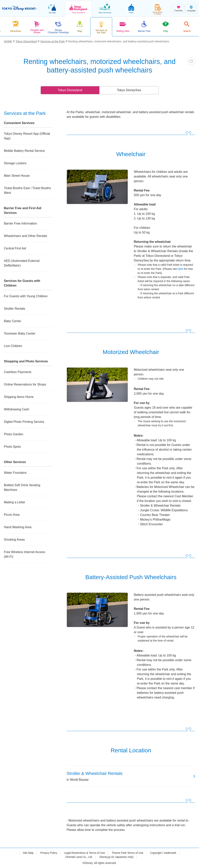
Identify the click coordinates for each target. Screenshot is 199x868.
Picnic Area (12, 515)
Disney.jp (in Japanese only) (117, 857)
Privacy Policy (49, 853)
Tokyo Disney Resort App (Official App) (27, 136)
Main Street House (17, 176)
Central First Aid (15, 248)
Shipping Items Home (19, 397)
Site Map (28, 853)
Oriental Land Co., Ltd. (79, 857)
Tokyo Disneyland (70, 90)
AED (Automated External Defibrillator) (22, 263)
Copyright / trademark (163, 853)
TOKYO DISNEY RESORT (19, 9)
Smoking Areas (14, 540)
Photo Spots (12, 447)
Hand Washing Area (18, 527)
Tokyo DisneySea (129, 90)
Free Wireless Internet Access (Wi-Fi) (25, 554)
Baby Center (13, 321)
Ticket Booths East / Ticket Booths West (27, 190)
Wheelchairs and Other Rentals (25, 236)
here (181, 269)
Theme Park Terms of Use (127, 853)
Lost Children (13, 346)
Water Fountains (15, 473)
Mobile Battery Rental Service (24, 151)
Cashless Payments (18, 372)
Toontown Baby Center (20, 333)
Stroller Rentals (14, 309)
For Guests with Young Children (26, 296)
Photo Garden (14, 434)
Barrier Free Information (20, 223)
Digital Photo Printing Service (24, 422)
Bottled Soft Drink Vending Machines (22, 487)
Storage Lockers (15, 163)
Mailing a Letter (14, 502)
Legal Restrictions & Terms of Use (84, 853)
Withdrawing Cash (17, 409)
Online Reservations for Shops (25, 384)
